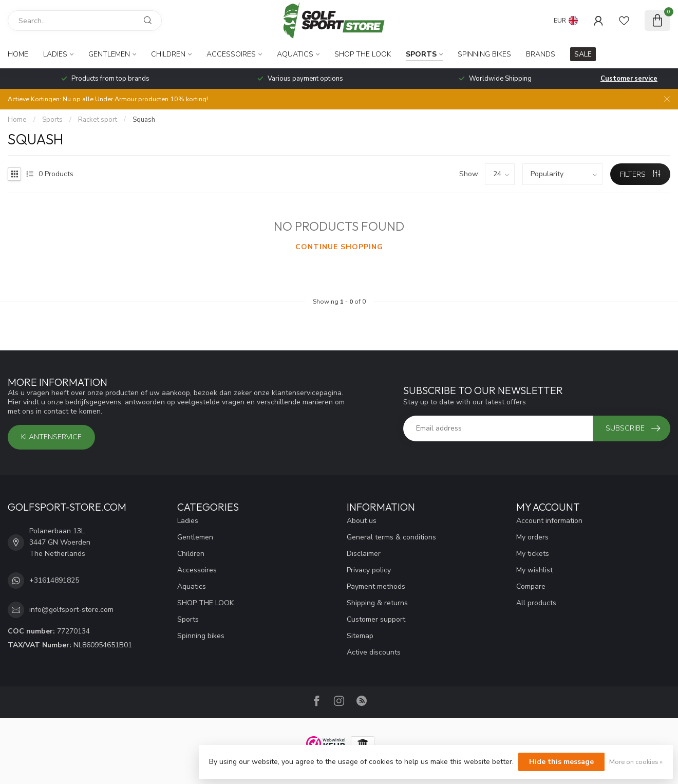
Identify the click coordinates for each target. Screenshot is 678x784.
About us (362, 521)
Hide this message (561, 762)
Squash (144, 120)
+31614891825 (54, 580)
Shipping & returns (377, 603)
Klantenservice (51, 437)
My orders (532, 537)
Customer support (376, 619)
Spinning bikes (484, 54)
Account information (549, 521)
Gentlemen (109, 54)
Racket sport (98, 120)
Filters (640, 174)
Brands (541, 54)
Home (18, 54)
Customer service (629, 79)
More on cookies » (636, 762)
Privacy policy (369, 570)
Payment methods (376, 586)
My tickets (533, 554)
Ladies (55, 54)
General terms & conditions (391, 537)
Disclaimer (364, 554)
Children (168, 54)
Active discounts (374, 652)
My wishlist (534, 570)
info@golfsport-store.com (71, 610)
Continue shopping (339, 247)
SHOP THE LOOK (363, 54)
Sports (421, 54)
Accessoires (231, 54)
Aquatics (295, 54)
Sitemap (360, 636)
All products (536, 603)
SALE (583, 54)
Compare (531, 586)
